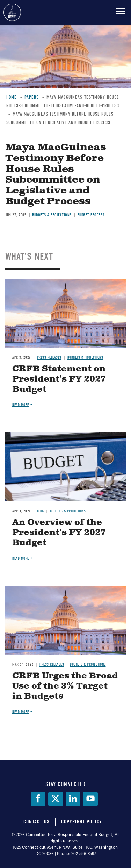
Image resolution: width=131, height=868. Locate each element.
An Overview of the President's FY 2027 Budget (59, 533)
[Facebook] (38, 799)
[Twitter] (56, 799)
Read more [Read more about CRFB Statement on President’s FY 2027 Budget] (21, 405)
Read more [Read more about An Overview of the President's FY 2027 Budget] (21, 558)
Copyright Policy (82, 822)
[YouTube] (90, 799)
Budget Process (91, 215)
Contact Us (37, 822)
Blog (41, 511)
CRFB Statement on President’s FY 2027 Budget (59, 379)
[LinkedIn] (73, 799)
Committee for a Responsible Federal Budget (12, 12)
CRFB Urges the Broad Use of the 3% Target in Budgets (65, 686)
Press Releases (49, 358)
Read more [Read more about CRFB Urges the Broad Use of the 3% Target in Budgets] (21, 712)
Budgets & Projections (52, 215)
